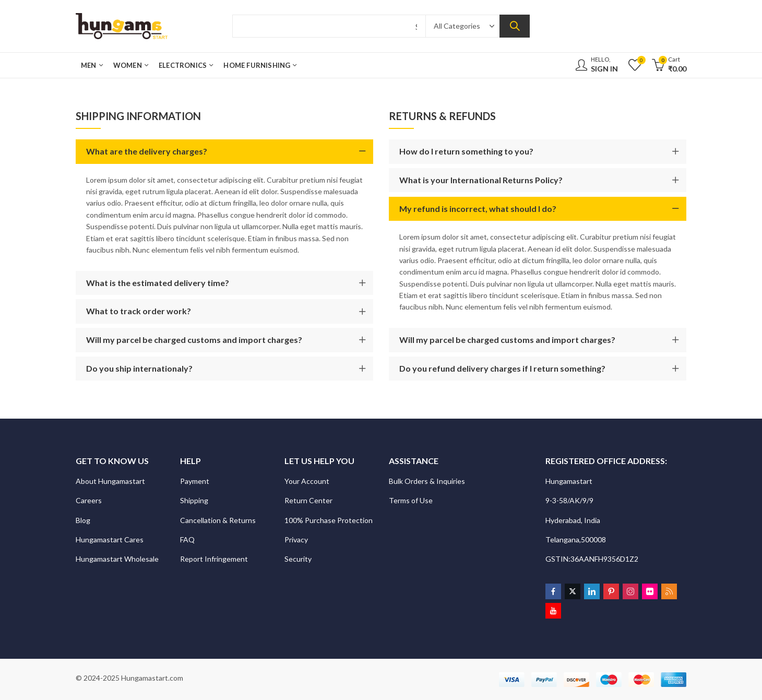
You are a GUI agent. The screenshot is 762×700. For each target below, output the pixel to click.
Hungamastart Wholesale (117, 559)
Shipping (194, 500)
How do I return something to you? (466, 151)
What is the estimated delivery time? (158, 283)
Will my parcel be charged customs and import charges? (194, 340)
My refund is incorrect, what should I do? (478, 209)
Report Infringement (214, 559)
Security (299, 559)
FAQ (187, 539)
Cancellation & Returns (219, 520)
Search (515, 26)
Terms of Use (411, 500)
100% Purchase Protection (329, 520)
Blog (83, 520)
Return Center (309, 500)
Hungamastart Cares (110, 539)
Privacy (297, 539)
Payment (195, 481)
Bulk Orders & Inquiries (428, 481)
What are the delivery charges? (147, 151)
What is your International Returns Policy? (481, 180)
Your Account (307, 481)
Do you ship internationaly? (139, 368)
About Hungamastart (110, 481)
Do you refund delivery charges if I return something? (502, 368)
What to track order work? (139, 311)
